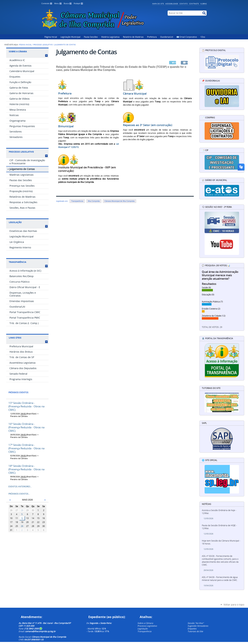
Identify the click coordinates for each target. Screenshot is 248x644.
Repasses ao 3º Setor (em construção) (148, 125)
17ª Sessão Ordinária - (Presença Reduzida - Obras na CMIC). (26, 448)
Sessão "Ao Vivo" (196, 623)
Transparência (17, 262)
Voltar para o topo (234, 605)
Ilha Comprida (94, 201)
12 (22, 518)
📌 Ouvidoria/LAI (211, 81)
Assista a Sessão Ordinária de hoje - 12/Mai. (219, 512)
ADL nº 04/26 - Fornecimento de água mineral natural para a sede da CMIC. (220, 579)
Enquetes (192, 629)
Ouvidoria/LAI (167, 37)
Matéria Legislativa (110, 37)
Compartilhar (174, 62)
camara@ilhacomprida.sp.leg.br (40, 631)
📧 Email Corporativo (187, 37)
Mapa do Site (158, 4)
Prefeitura (152, 37)
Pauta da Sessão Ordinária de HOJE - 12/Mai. (219, 527)
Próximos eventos (18, 392)
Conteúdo (47, 3)
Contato (184, 4)
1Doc (203, 37)
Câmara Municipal (135, 94)
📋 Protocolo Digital (214, 50)
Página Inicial (51, 37)
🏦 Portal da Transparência (217, 338)
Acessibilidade (172, 4)
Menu (58, 3)
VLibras (203, 4)
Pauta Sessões (91, 37)
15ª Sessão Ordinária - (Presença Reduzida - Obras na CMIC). (26, 406)
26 (22, 526)
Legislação (15, 222)
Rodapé (78, 3)
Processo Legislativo (43, 45)
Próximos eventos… (19, 494)
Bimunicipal (66, 126)
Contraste (194, 4)
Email (186, 62)
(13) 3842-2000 (33, 629)
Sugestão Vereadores (198, 626)
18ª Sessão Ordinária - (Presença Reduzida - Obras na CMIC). (26, 469)
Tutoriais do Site (195, 631)
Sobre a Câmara (18, 52)
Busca (68, 3)
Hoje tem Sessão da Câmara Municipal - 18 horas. (221, 542)
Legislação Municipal (70, 37)
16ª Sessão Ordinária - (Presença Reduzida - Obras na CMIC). (26, 427)
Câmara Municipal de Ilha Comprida (120, 201)
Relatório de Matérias (133, 37)
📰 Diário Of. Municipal (214, 180)
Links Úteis (15, 338)
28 (22, 510)
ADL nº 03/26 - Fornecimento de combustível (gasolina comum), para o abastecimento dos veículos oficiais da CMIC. (220, 560)
